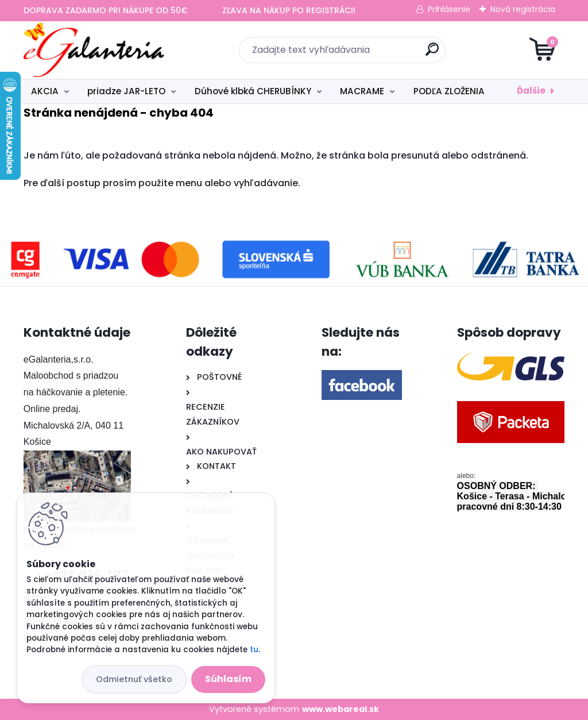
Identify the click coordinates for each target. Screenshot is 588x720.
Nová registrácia (523, 9)
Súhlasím (228, 679)
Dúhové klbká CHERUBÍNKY (253, 91)
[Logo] (94, 50)
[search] (432, 54)
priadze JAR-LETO (126, 91)
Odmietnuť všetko (134, 679)
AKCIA (45, 91)
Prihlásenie (449, 9)
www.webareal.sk (341, 709)
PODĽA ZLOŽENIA (449, 91)
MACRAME (362, 91)
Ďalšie (531, 91)
